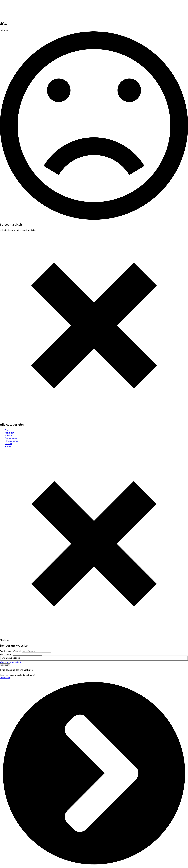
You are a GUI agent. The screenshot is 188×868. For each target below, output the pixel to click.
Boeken (8, 435)
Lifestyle (9, 444)
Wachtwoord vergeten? (10, 662)
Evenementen (11, 438)
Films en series (12, 441)
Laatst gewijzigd (28, 230)
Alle (7, 430)
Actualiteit (9, 433)
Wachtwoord (7, 654)
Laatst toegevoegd (10, 230)
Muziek (8, 446)
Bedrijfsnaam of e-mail (11, 651)
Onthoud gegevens (13, 658)
